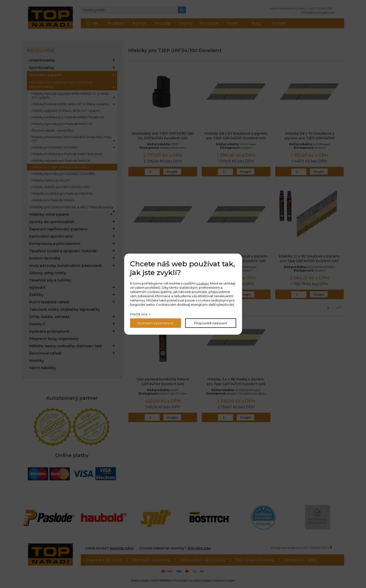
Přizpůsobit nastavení (211, 323)
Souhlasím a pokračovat (155, 323)
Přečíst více (139, 314)
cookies (202, 283)
